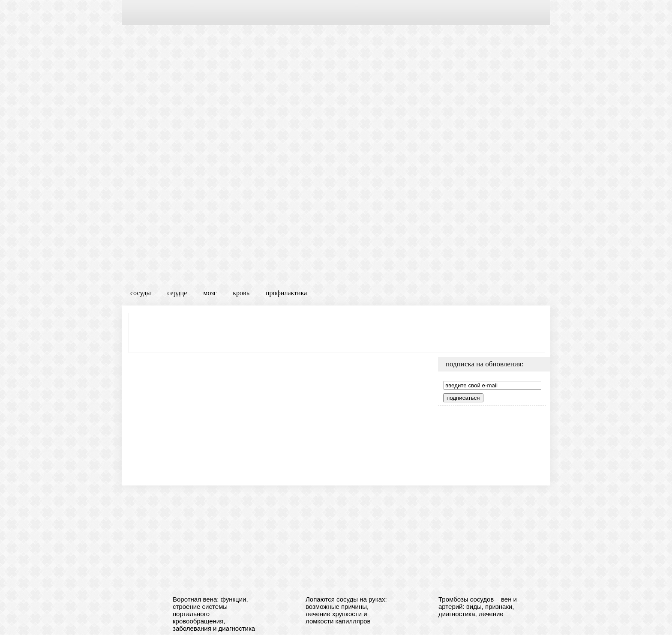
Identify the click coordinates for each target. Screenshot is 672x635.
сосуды (141, 293)
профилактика (286, 293)
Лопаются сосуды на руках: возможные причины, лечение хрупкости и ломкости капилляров (346, 610)
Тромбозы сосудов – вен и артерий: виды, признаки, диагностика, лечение (478, 607)
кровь (241, 293)
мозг (210, 293)
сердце (177, 293)
